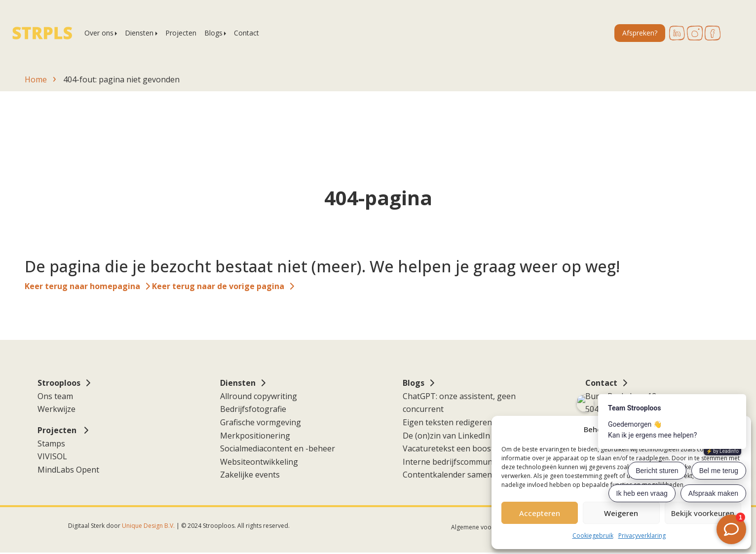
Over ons (99, 33)
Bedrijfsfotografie (253, 409)
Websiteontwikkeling (259, 462)
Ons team (55, 396)
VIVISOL (52, 456)
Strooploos (59, 383)
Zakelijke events (250, 475)
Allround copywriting (259, 396)
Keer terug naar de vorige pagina (218, 286)
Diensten (139, 33)
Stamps (51, 443)
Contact (246, 33)
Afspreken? (640, 33)
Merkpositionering (255, 436)
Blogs (213, 33)
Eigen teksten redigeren (447, 422)
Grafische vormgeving (261, 422)
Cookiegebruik (593, 536)
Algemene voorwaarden (485, 527)
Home (36, 79)
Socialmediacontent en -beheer (278, 448)
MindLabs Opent (68, 470)
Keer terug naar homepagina (82, 286)
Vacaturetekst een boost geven (461, 448)
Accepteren (540, 513)
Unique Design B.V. (148, 526)
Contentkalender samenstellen (460, 475)
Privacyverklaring (642, 536)
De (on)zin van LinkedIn (446, 436)
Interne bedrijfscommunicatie (457, 462)
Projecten (181, 33)
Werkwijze (57, 409)
